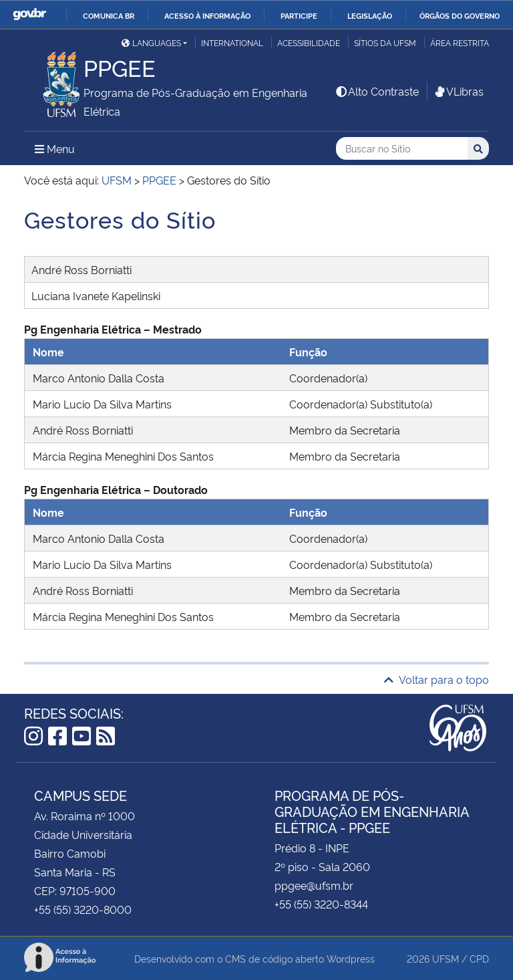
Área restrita (460, 42)
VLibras (458, 91)
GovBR (29, 14)
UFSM (446, 958)
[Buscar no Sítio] (402, 149)
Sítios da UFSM (385, 42)
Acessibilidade (309, 42)
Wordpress (351, 958)
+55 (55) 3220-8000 (83, 909)
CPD (479, 958)
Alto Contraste (377, 91)
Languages (151, 42)
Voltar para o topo (437, 679)
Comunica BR (109, 15)
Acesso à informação (207, 15)
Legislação (370, 15)
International (232, 42)
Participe (299, 15)
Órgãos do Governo (460, 15)
